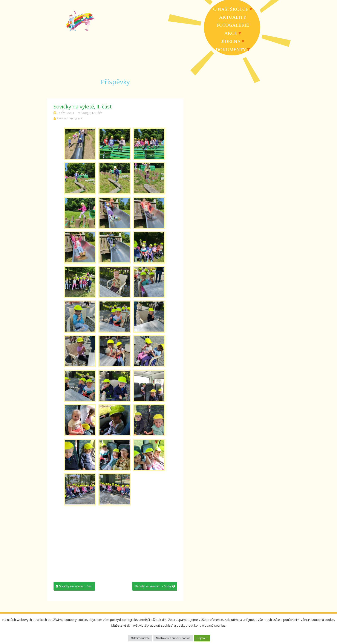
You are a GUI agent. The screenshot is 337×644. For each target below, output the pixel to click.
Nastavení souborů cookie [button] (173, 638)
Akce (231, 33)
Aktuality (233, 17)
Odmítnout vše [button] (140, 638)
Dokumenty (231, 49)
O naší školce (231, 9)
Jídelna (231, 41)
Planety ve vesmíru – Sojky (155, 586)
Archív (98, 113)
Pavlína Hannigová (69, 118)
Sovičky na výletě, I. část (74, 586)
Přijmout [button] (202, 638)
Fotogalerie (233, 25)
